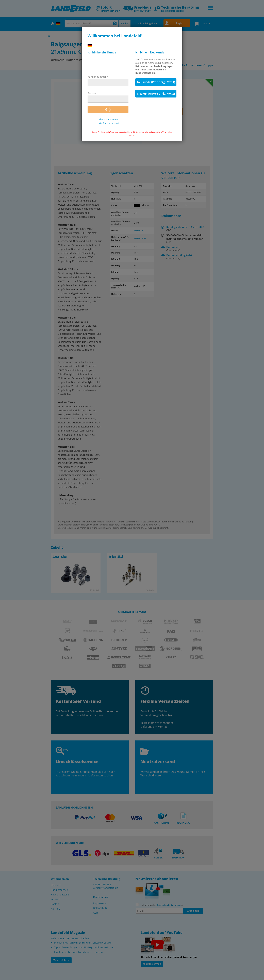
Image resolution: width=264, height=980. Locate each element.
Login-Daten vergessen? (108, 123)
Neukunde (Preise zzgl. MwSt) (156, 82)
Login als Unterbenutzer (108, 119)
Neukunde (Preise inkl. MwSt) (156, 94)
